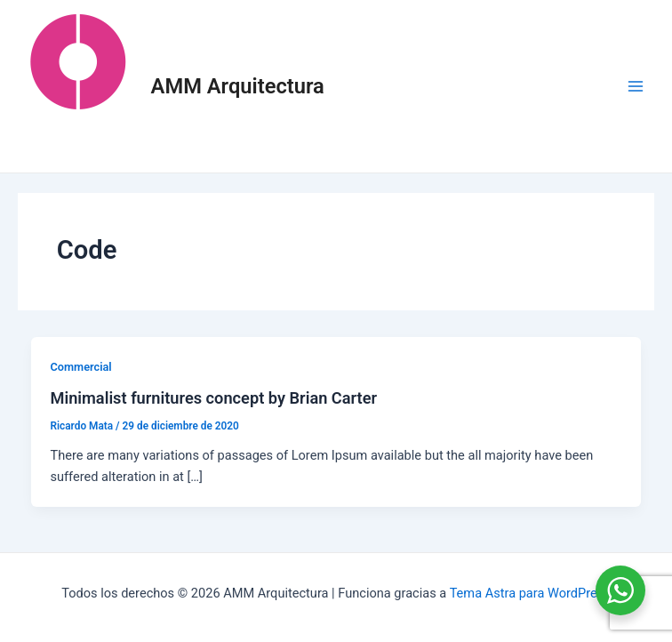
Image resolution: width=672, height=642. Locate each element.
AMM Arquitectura (238, 86)
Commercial (80, 367)
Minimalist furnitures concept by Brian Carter (213, 398)
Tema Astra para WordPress (530, 593)
